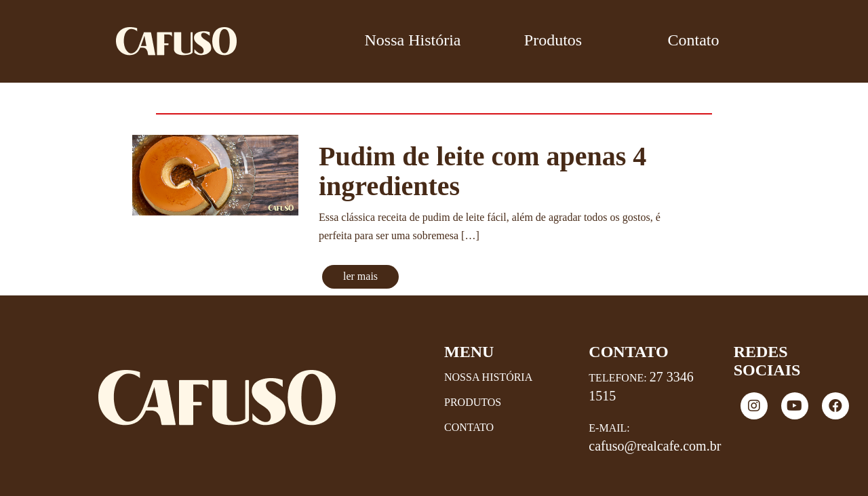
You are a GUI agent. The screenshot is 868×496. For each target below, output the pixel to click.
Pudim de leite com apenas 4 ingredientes (482, 171)
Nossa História (413, 40)
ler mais (360, 276)
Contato (694, 40)
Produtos (553, 40)
